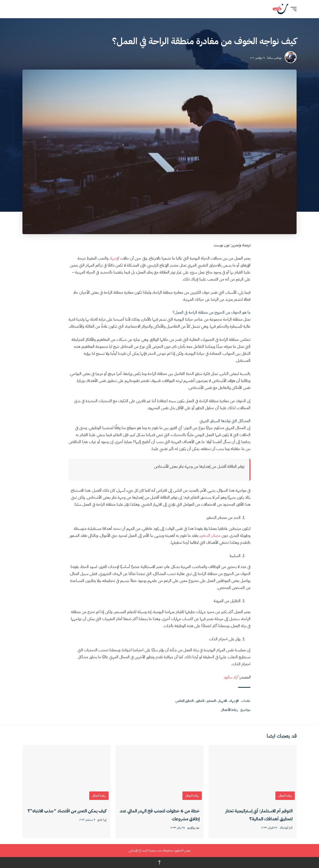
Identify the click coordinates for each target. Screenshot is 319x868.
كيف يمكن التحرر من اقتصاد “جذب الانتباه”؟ (67, 811)
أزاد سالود (231, 677)
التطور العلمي (184, 701)
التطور (200, 701)
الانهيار (223, 701)
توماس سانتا (275, 58)
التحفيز (211, 701)
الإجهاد (115, 258)
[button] (292, 9)
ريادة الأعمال (229, 710)
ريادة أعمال (285, 796)
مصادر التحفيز (210, 536)
